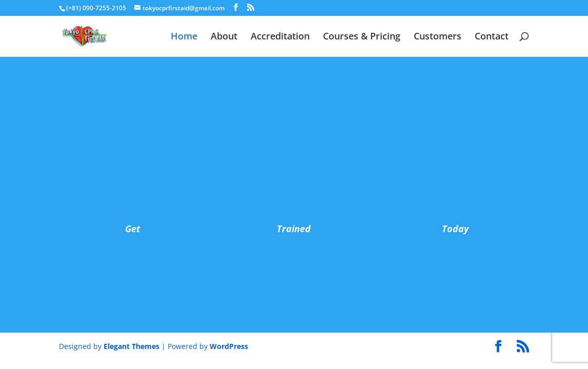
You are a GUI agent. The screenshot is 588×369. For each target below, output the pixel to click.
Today (455, 229)
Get (133, 229)
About (224, 37)
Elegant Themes (131, 346)
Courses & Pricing (362, 37)
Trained (294, 229)
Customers (438, 37)
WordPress (229, 346)
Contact (492, 37)
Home (184, 37)
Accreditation (280, 37)
